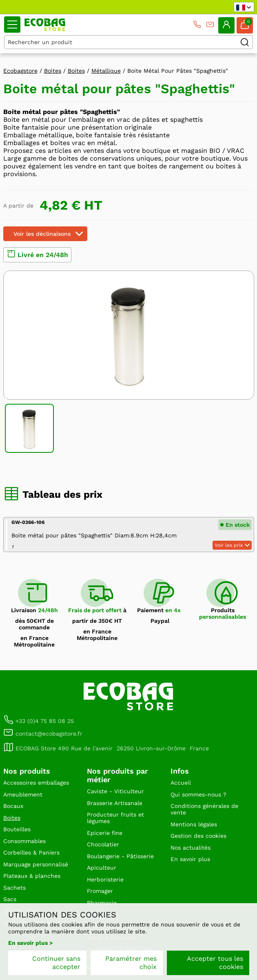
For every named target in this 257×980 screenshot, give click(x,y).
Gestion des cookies (198, 836)
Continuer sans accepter (56, 963)
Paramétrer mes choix (131, 963)
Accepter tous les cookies (215, 963)
